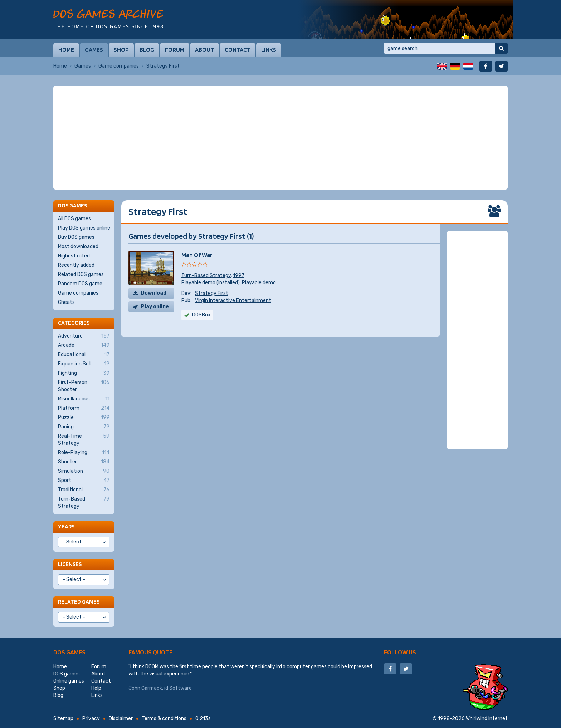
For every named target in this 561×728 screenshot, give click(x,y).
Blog (147, 50)
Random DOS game (80, 284)
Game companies (119, 66)
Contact (238, 50)
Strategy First (212, 293)
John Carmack (145, 688)
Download (154, 293)
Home (66, 50)
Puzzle (84, 418)
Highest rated (74, 256)
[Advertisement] (280, 138)
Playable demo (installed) (211, 283)
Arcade (84, 345)
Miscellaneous (84, 399)
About (204, 50)
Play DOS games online (84, 228)
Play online (155, 307)
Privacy (91, 719)
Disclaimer (121, 719)
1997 (239, 276)
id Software (178, 688)
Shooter (84, 462)
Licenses (70, 564)
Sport (84, 481)
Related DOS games (81, 274)
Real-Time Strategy (84, 439)
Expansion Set (84, 364)
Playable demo (259, 283)
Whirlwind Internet (487, 719)
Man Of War (197, 255)
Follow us (400, 652)
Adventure (84, 336)
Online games (69, 681)
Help (96, 688)
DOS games (69, 652)
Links (269, 50)
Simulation (84, 471)
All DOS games (74, 219)
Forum (175, 50)
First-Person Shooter (84, 386)
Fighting (84, 373)
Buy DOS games (76, 237)
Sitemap (63, 719)
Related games (79, 602)
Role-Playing (84, 453)
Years (66, 527)
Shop (121, 50)
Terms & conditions (164, 719)
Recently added (76, 265)
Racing (84, 427)
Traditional (84, 490)
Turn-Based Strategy (206, 276)
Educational (84, 355)
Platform (84, 408)
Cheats (66, 302)
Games (94, 50)
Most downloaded (78, 247)
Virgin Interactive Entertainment (233, 301)
